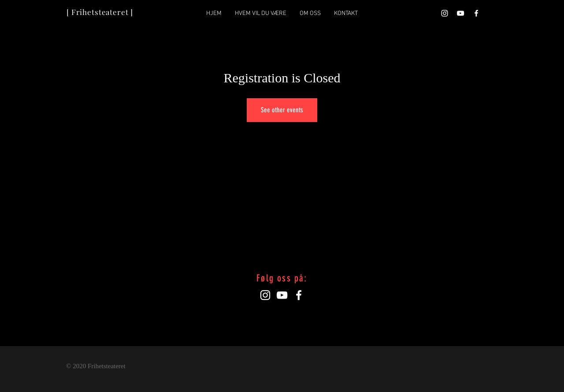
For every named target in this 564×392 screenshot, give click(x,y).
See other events (282, 110)
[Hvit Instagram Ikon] (445, 13)
